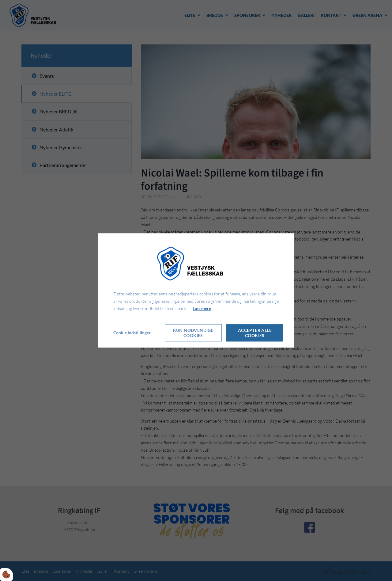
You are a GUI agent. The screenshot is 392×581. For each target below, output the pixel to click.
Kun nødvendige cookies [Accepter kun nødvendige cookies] (193, 333)
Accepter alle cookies (255, 333)
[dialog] (196, 290)
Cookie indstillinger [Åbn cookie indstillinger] (132, 333)
